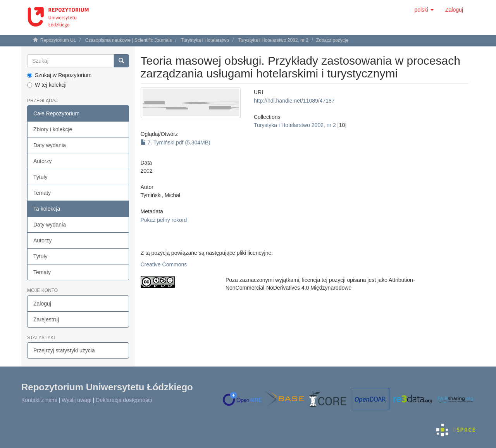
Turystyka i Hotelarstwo (205, 40)
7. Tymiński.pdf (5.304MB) (176, 142)
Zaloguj (42, 304)
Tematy (42, 193)
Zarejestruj (46, 319)
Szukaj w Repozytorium (59, 75)
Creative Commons (164, 264)
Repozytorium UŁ (58, 40)
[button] (424, 10)
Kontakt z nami (39, 400)
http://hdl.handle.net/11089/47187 (294, 101)
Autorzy (42, 161)
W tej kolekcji (47, 85)
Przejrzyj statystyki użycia (64, 350)
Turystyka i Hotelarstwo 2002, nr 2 (273, 40)
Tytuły (40, 177)
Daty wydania (50, 145)
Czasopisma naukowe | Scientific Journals (129, 40)
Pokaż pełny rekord (164, 220)
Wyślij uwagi (77, 400)
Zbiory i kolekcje (53, 129)
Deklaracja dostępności (124, 400)
